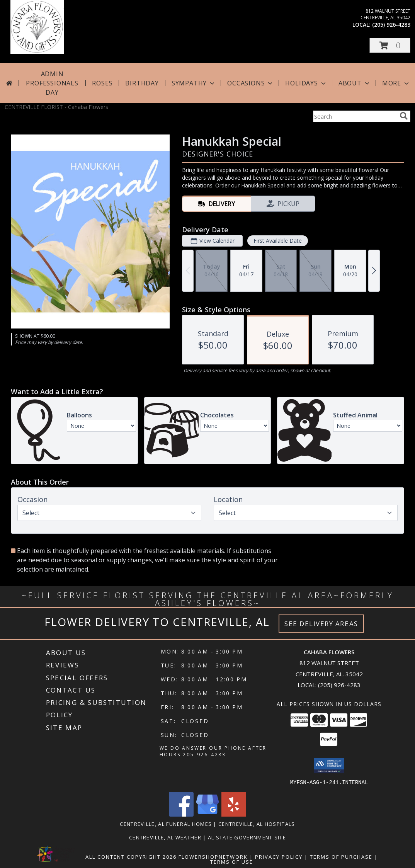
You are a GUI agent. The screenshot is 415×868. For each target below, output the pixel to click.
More (396, 83)
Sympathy (194, 83)
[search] (404, 116)
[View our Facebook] (181, 814)
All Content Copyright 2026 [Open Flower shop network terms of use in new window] (131, 856)
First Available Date (278, 241)
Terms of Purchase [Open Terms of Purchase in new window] (341, 856)
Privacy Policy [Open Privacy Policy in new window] (279, 856)
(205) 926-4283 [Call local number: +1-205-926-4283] (391, 25)
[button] (390, 45)
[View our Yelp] (234, 814)
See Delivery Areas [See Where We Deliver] (321, 624)
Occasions (251, 83)
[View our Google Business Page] (207, 814)
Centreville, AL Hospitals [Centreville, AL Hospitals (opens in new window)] (257, 824)
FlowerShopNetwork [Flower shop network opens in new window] (213, 856)
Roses (102, 83)
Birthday (142, 83)
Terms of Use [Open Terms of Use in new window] (232, 861)
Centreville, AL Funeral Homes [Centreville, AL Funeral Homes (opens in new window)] (166, 824)
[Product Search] (355, 116)
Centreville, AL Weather (165, 837)
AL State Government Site (247, 837)
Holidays (306, 83)
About (355, 83)
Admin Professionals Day (52, 83)
